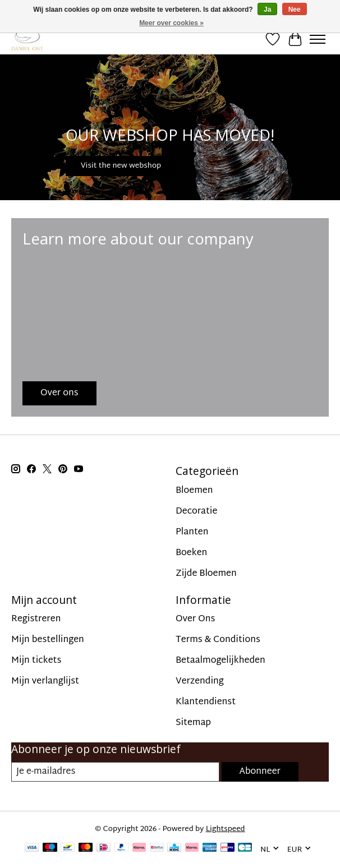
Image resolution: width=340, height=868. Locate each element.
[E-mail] (115, 772)
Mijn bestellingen (48, 640)
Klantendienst (206, 702)
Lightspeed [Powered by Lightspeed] (226, 829)
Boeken (191, 553)
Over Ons (195, 619)
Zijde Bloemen (206, 574)
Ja (267, 10)
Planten (192, 532)
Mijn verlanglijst (45, 682)
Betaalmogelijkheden (220, 661)
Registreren (36, 619)
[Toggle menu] (318, 39)
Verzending (200, 682)
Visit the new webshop (121, 166)
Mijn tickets (36, 661)
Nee (295, 10)
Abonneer (260, 772)
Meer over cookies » (171, 23)
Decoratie (196, 512)
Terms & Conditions (218, 640)
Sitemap (193, 723)
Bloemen (194, 491)
